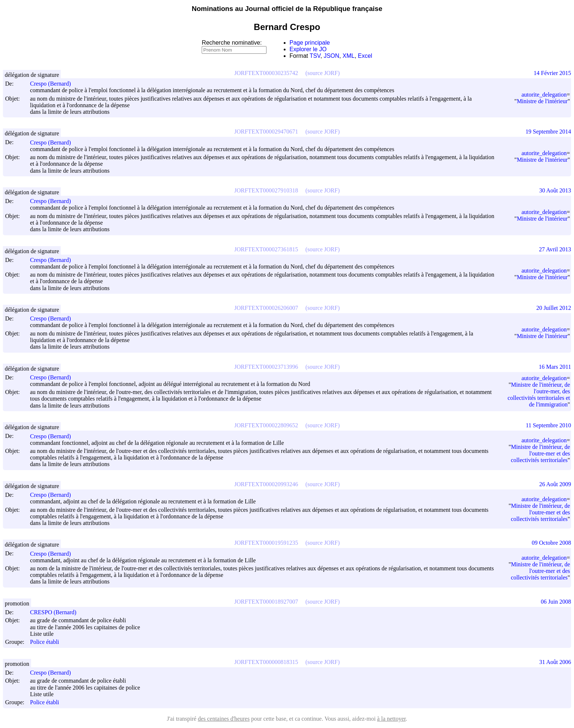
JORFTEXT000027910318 (266, 190)
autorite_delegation (544, 95)
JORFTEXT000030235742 (266, 73)
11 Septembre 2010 (548, 425)
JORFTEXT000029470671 (266, 132)
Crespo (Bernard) (54, 84)
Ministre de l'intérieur (542, 101)
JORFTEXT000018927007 (266, 602)
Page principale (310, 43)
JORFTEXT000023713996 (266, 367)
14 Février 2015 (552, 73)
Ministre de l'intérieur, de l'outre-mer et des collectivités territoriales (540, 453)
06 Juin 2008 (556, 602)
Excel (365, 56)
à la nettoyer (391, 719)
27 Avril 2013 (555, 249)
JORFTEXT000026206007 (266, 308)
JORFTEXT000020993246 (266, 484)
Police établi (45, 642)
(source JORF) (323, 73)
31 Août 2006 (555, 662)
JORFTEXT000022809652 (266, 425)
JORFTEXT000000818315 (266, 662)
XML (349, 56)
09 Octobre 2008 (551, 543)
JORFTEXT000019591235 (266, 543)
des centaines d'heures (224, 719)
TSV (315, 56)
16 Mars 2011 (555, 367)
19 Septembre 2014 (548, 132)
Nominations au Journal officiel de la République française (287, 9)
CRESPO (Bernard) (57, 612)
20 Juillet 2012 (554, 308)
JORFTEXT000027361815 (266, 249)
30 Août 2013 (555, 190)
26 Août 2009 (555, 484)
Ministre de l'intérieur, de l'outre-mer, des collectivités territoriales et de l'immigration (539, 395)
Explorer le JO (308, 49)
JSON (331, 56)
